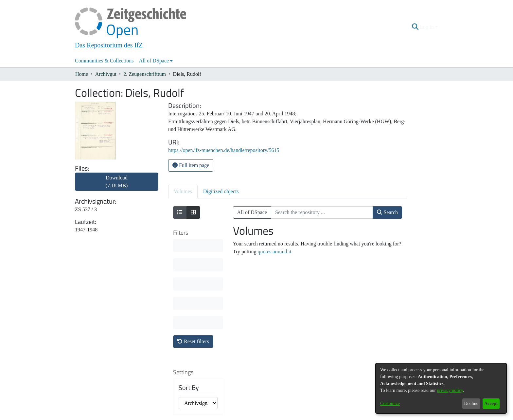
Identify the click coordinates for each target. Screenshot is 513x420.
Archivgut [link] (106, 74)
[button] (415, 27)
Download (117, 182)
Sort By (189, 291)
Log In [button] (427, 27)
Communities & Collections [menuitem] (104, 61)
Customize (390, 403)
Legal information (265, 416)
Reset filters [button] (193, 245)
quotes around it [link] (274, 252)
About (221, 416)
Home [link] (82, 74)
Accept (491, 403)
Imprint (291, 416)
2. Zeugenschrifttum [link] (145, 74)
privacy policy (450, 390)
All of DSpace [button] (154, 61)
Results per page (194, 337)
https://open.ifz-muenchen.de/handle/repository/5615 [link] (224, 150)
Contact (238, 416)
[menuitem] (156, 61)
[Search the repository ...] (322, 212)
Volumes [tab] (183, 191)
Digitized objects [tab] (221, 191)
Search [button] (387, 212)
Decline (471, 403)
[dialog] (441, 388)
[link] (117, 185)
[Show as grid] (193, 212)
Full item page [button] (191, 165)
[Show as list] (180, 212)
